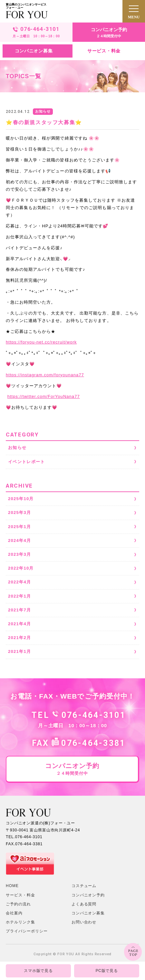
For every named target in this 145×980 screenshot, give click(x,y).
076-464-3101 (94, 715)
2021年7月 (19, 610)
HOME (12, 886)
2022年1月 (19, 596)
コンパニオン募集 (88, 913)
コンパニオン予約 (88, 895)
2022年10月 (21, 568)
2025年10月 (21, 499)
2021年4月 (19, 624)
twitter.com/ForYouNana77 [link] (44, 396)
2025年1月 (19, 527)
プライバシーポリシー (27, 931)
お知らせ (17, 448)
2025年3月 (19, 513)
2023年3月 (19, 554)
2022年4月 (19, 582)
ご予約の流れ (18, 904)
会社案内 (14, 913)
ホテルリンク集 (20, 922)
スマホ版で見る (38, 971)
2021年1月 (19, 651)
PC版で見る (107, 971)
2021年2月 (19, 638)
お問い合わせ (84, 922)
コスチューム (84, 886)
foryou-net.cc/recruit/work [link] (41, 342)
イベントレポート (26, 462)
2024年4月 (19, 540)
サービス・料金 (20, 895)
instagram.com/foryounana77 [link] (45, 375)
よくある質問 (84, 904)
